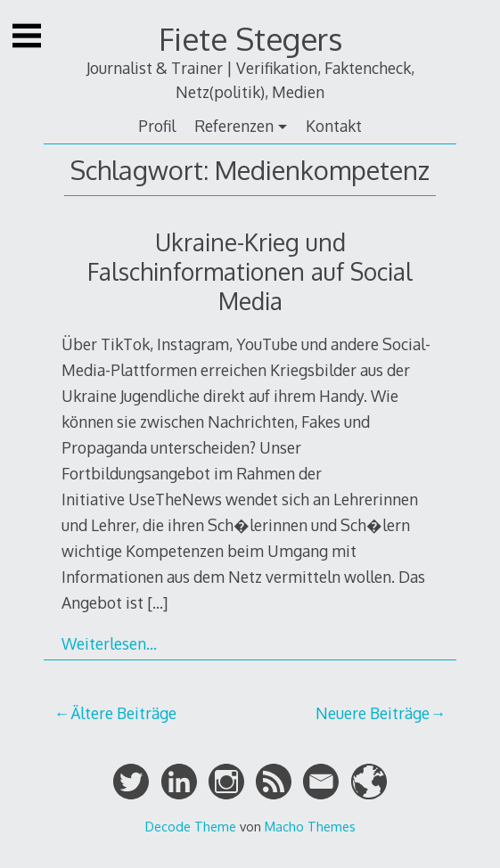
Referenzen (234, 126)
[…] (157, 602)
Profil (157, 126)
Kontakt (334, 126)
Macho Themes (310, 826)
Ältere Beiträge (123, 713)
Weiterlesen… (109, 643)
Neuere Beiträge (373, 713)
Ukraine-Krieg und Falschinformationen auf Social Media (250, 271)
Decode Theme (191, 826)
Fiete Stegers (250, 39)
